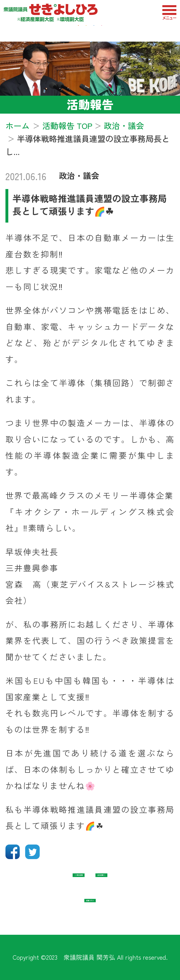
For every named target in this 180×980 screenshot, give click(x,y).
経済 (30, 31)
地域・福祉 (73, 31)
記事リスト (90, 907)
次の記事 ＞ (126, 882)
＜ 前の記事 (54, 882)
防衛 (117, 31)
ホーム (18, 125)
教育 (150, 31)
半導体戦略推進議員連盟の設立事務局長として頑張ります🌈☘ (90, 205)
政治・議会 (79, 175)
